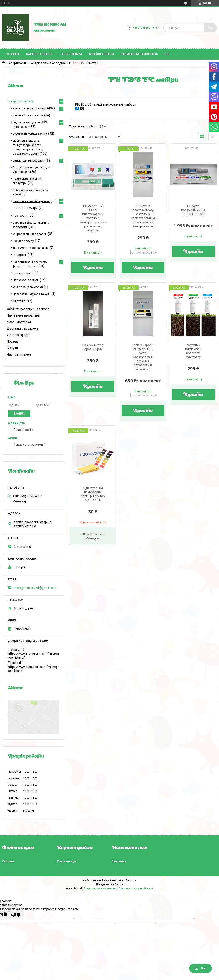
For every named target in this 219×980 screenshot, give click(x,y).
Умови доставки (19, 322)
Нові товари (72, 54)
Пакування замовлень (139, 54)
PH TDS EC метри (26, 208)
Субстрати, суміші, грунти (30, 134)
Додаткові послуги (26, 280)
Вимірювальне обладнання (50, 63)
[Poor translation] (16, 915)
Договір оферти (19, 335)
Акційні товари (101, 54)
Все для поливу (23, 241)
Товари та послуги (20, 101)
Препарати (20, 216)
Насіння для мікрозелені (29, 108)
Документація (66, 861)
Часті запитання (19, 354)
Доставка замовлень (23, 328)
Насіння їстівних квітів (28, 115)
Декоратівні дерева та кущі (31, 294)
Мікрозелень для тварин (30, 234)
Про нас (13, 341)
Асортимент (17, 63)
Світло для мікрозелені (29, 161)
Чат (200, 968)
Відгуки (12, 348)
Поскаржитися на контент (100, 888)
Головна (13, 54)
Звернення (119, 861)
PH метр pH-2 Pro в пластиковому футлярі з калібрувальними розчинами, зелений (94, 218)
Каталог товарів (39, 54)
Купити (93, 268)
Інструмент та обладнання (31, 248)
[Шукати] (210, 28)
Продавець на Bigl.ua (110, 884)
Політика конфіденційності (136, 888)
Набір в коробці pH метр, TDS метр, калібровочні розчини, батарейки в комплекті (143, 357)
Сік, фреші (20, 255)
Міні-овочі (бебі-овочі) (28, 287)
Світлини (8, 861)
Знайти (19, 414)
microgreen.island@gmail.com (35, 588)
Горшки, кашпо (23, 273)
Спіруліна (19, 301)
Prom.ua (131, 880)
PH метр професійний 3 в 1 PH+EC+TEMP (193, 210)
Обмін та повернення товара (28, 309)
